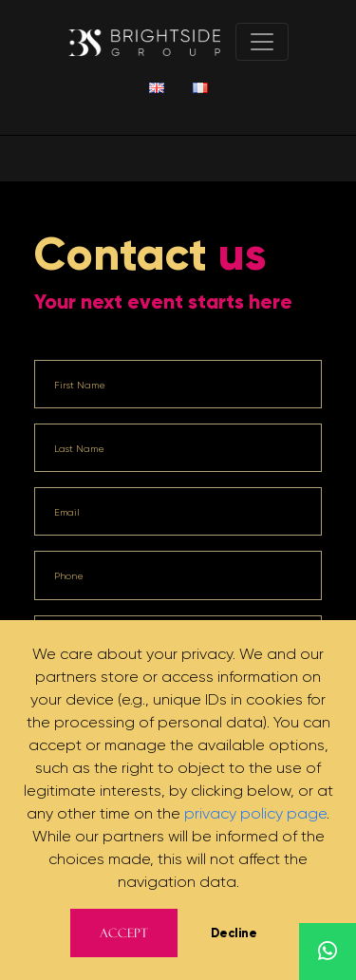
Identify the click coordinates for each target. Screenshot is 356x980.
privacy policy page (255, 813)
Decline (234, 933)
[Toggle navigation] (262, 42)
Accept (124, 933)
